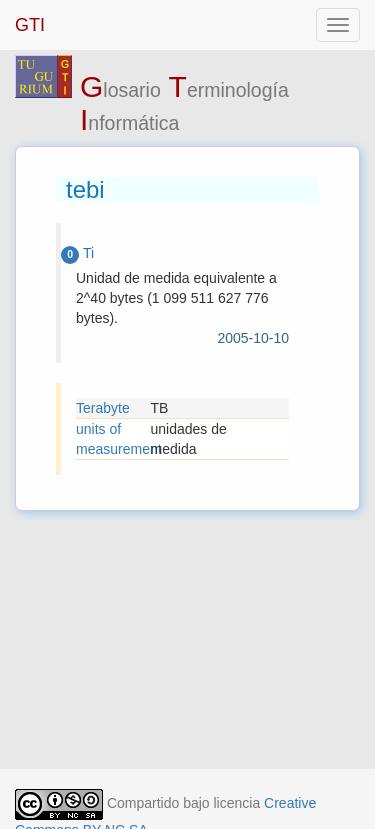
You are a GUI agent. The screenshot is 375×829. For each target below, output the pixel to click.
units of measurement (113, 439)
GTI (30, 25)
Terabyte (103, 408)
